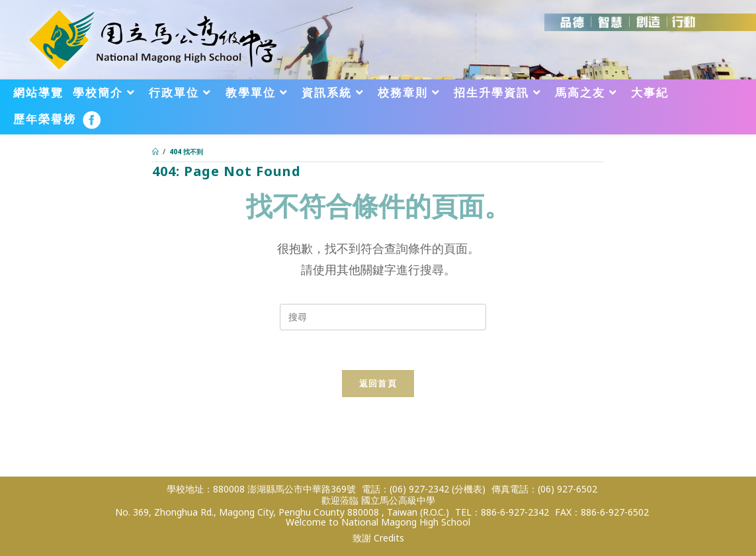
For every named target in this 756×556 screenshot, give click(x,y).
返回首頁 (378, 383)
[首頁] (155, 152)
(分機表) (469, 489)
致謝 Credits (378, 538)
